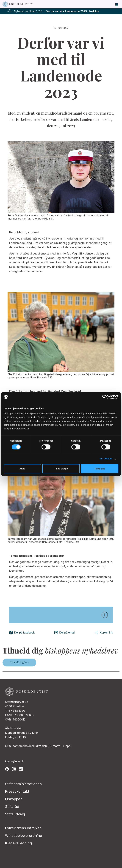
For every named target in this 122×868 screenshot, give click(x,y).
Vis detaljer (106, 459)
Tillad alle (100, 469)
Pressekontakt (17, 791)
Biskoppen (14, 799)
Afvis (22, 469)
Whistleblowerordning (24, 836)
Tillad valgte (61, 469)
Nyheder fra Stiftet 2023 (28, 11)
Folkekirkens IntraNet (23, 828)
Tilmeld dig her (19, 663)
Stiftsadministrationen (23, 784)
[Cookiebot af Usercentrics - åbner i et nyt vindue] (105, 397)
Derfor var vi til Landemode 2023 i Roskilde (72, 11)
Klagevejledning (18, 843)
